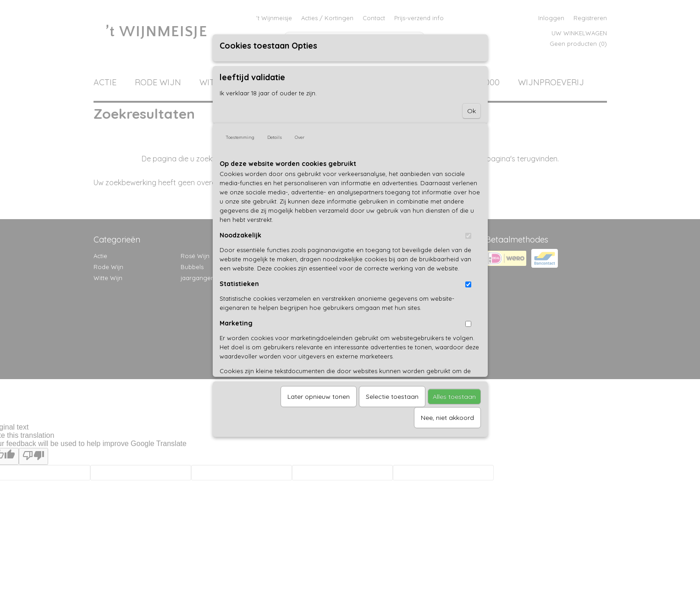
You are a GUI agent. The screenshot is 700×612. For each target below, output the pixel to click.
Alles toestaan (454, 397)
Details (275, 137)
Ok (471, 111)
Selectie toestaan (392, 397)
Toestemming (240, 137)
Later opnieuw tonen (319, 397)
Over (300, 137)
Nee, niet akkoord (447, 418)
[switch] (468, 236)
